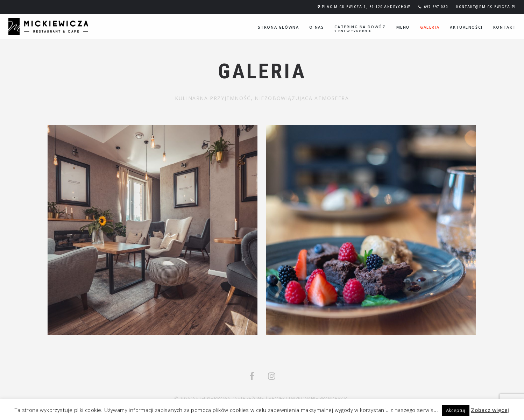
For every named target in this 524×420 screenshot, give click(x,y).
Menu (403, 27)
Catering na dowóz (360, 29)
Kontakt (505, 27)
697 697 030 (436, 7)
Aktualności (466, 27)
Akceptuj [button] (456, 410)
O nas (317, 27)
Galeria (430, 27)
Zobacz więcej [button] (490, 410)
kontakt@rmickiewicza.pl (486, 7)
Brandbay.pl (335, 398)
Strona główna (278, 27)
